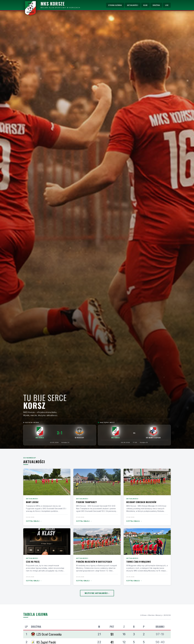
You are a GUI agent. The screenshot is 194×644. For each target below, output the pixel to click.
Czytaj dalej (34, 521)
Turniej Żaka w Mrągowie (139, 562)
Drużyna (156, 5)
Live (167, 5)
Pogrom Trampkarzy (86, 502)
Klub (145, 5)
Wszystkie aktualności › (97, 593)
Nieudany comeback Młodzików (141, 502)
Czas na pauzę (33, 562)
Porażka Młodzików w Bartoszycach (94, 562)
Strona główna (115, 5)
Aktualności (133, 5)
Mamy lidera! (32, 502)
